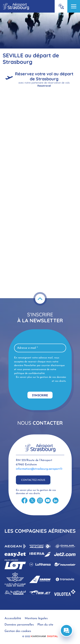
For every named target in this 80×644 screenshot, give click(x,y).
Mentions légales (36, 618)
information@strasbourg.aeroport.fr (39, 469)
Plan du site (45, 625)
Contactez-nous (33, 480)
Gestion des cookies (18, 631)
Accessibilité (13, 618)
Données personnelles (19, 625)
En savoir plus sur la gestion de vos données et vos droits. (41, 379)
